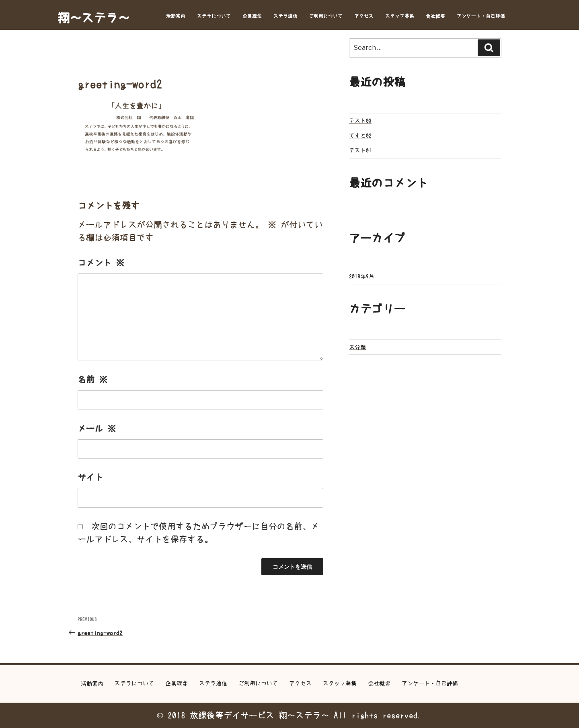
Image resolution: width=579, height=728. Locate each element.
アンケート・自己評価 (481, 16)
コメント (101, 263)
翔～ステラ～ (94, 18)
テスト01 (360, 150)
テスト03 (360, 121)
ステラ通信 (285, 16)
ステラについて (214, 16)
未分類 (357, 347)
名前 (92, 379)
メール (97, 429)
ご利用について (326, 16)
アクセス (364, 16)
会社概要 (435, 16)
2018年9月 (362, 276)
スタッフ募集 (400, 16)
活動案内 (176, 16)
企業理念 (252, 16)
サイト (90, 477)
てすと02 (360, 136)
